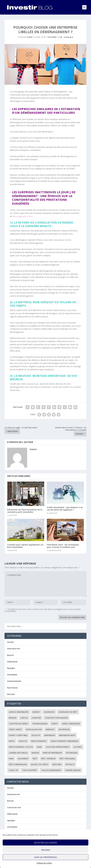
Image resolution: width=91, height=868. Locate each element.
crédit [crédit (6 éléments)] (55, 724)
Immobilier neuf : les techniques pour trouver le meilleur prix (63, 546)
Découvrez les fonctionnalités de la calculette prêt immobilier (25, 511)
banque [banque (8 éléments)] (13, 718)
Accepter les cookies (46, 843)
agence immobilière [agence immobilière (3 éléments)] (19, 712)
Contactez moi (14, 807)
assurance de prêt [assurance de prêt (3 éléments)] (68, 712)
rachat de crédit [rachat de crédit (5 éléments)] (40, 764)
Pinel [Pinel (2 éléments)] (11, 759)
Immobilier (52, 37)
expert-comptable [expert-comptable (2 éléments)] (18, 735)
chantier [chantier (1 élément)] (36, 718)
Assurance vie (13, 649)
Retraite (11, 694)
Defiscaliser (12, 662)
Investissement (14, 681)
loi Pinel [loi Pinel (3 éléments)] (78, 747)
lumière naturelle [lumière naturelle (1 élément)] (18, 753)
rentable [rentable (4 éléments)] (57, 764)
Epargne (11, 668)
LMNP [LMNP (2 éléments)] (39, 747)
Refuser (46, 850)
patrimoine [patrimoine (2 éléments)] (72, 753)
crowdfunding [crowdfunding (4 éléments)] (40, 724)
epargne (11, 820)
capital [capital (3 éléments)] (24, 718)
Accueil (10, 642)
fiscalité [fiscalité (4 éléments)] (36, 735)
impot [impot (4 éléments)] (12, 741)
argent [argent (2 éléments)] (36, 712)
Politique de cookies (44, 863)
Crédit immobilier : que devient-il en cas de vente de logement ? (65, 509)
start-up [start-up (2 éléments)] (13, 770)
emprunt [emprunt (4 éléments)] (50, 729)
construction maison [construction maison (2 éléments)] (56, 718)
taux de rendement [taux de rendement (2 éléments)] (51, 770)
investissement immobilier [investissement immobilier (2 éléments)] (65, 741)
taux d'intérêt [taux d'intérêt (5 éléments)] (30, 770)
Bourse (10, 655)
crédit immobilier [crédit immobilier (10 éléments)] (71, 724)
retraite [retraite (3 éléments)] (70, 764)
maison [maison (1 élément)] (35, 753)
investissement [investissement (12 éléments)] (39, 741)
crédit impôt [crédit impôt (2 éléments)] (15, 729)
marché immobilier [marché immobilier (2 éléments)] (52, 753)
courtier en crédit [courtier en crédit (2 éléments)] (19, 724)
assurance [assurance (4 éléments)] (49, 712)
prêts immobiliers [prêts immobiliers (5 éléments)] (18, 764)
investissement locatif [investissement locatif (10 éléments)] (21, 747)
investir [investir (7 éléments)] (23, 741)
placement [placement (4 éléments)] (23, 759)
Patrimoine (12, 688)
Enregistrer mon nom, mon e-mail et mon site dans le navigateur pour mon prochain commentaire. (43, 610)
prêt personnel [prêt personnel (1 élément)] (67, 759)
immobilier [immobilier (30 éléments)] (50, 735)
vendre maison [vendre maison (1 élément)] (73, 770)
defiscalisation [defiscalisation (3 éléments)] (34, 729)
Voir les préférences (46, 857)
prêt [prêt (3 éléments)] (35, 759)
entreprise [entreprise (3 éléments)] (64, 729)
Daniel (30, 37)
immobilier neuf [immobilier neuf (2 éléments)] (67, 735)
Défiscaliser (12, 814)
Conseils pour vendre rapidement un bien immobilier (25, 546)
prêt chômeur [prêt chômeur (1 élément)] (48, 759)
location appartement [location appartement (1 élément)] (58, 747)
